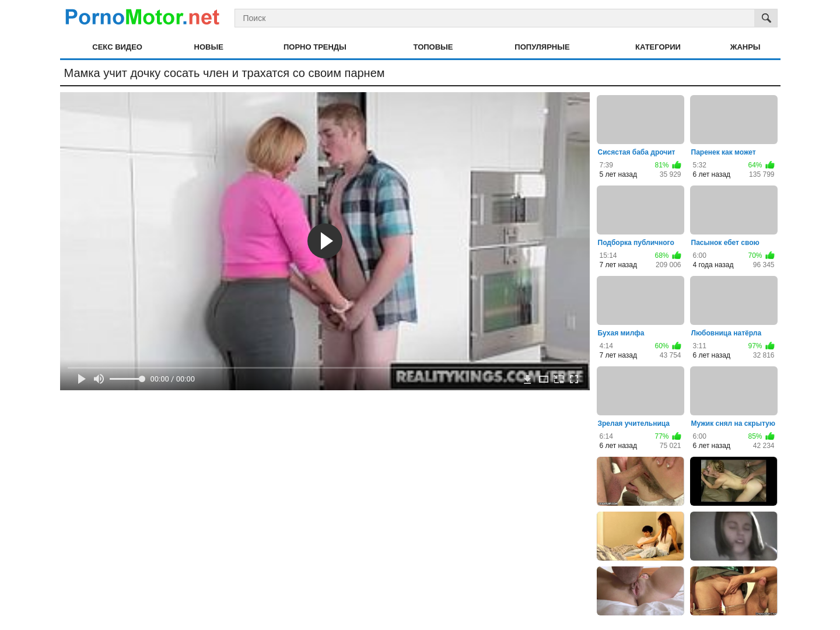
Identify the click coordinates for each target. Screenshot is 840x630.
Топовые (433, 47)
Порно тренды (315, 47)
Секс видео (117, 47)
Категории (658, 47)
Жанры (745, 47)
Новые (209, 47)
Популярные (542, 47)
